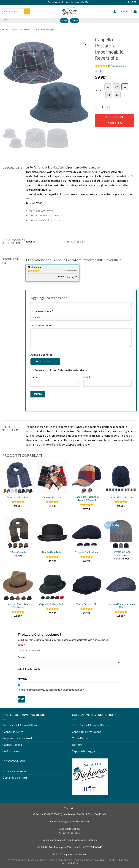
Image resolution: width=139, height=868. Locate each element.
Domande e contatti (15, 778)
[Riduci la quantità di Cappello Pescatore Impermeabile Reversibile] (97, 107)
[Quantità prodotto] (102, 107)
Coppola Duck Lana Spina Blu (121, 606)
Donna (75, 21)
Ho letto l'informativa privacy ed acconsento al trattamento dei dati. (51, 690)
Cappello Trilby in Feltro (52, 604)
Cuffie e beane (11, 751)
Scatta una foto (46, 361)
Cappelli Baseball (13, 745)
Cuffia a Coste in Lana (121, 497)
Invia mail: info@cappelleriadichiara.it (70, 821)
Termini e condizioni (15, 771)
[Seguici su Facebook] (128, 2)
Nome (34, 377)
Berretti (77, 745)
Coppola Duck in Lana (87, 552)
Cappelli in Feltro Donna (87, 732)
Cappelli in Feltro (13, 732)
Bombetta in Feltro (52, 552)
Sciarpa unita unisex (18, 497)
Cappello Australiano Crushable (18, 606)
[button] (115, 11)
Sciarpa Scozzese (52, 497)
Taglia (98, 90)
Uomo (64, 21)
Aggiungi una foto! (41, 355)
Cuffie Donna (80, 738)
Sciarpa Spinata (18, 552)
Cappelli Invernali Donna (22, 29)
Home (5, 29)
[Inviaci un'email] (135, 2)
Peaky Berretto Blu (87, 604)
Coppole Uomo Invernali (17, 738)
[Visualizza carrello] (129, 11)
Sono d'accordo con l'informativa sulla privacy (61, 370)
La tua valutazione (42, 311)
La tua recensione (41, 325)
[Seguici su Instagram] (132, 2)
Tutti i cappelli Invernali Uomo (20, 725)
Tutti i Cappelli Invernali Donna (91, 725)
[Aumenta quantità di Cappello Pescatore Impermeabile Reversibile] (108, 107)
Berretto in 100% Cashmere (121, 553)
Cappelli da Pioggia (45, 29)
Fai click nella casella (30, 669)
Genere (22, 657)
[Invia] (27, 11)
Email (87, 377)
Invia (21, 699)
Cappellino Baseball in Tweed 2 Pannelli (87, 498)
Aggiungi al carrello (115, 120)
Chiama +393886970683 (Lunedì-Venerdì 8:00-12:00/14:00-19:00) (69, 814)
